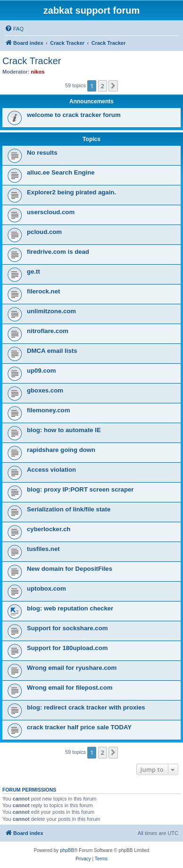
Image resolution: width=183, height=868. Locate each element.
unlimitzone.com (51, 311)
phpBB (67, 850)
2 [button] (103, 86)
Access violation (51, 470)
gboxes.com (45, 390)
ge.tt (33, 271)
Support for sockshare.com (67, 628)
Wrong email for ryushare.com (72, 668)
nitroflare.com (48, 331)
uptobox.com (46, 588)
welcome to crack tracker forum (74, 115)
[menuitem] (14, 29)
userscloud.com (51, 212)
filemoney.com (48, 410)
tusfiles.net (43, 549)
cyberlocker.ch (49, 529)
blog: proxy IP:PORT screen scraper (80, 489)
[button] (113, 86)
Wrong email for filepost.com (70, 688)
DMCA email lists (52, 351)
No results (42, 153)
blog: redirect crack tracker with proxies (86, 707)
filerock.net (43, 291)
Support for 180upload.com (67, 648)
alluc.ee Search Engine (61, 172)
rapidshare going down (61, 450)
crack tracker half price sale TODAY (79, 727)
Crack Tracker (32, 61)
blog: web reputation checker (70, 608)
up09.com (42, 371)
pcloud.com (44, 232)
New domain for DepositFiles (70, 569)
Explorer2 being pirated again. (71, 192)
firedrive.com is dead (58, 252)
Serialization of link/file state (69, 509)
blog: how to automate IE (64, 430)
